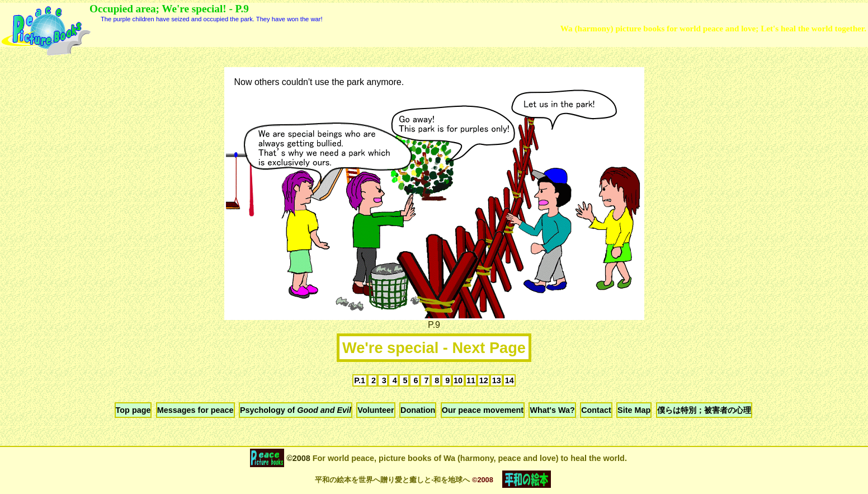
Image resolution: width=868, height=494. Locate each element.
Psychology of (296, 410)
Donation (418, 410)
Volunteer (376, 410)
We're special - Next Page (434, 348)
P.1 (360, 380)
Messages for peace (195, 410)
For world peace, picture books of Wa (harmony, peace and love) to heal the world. (469, 458)
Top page (133, 410)
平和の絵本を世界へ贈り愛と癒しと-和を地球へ (392, 480)
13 (497, 380)
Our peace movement (483, 410)
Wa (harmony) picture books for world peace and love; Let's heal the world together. (713, 28)
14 (510, 380)
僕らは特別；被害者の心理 (704, 410)
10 (458, 380)
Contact (596, 410)
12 (484, 380)
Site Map (634, 410)
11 (471, 380)
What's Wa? (552, 410)
